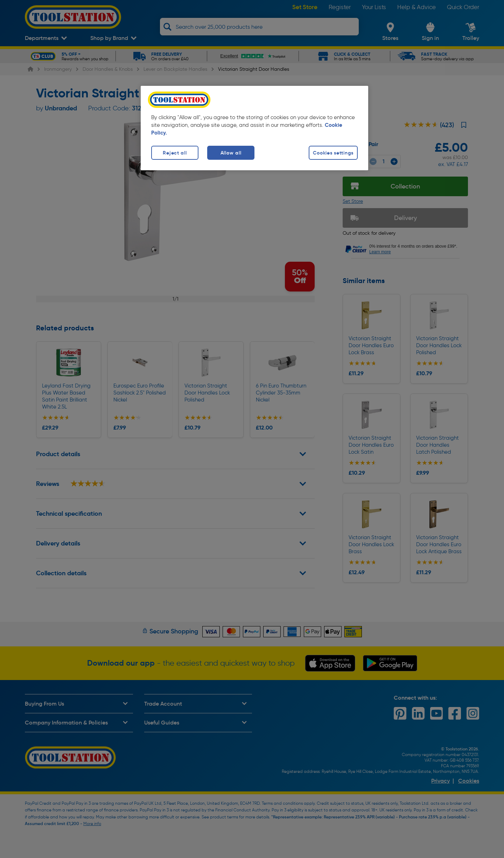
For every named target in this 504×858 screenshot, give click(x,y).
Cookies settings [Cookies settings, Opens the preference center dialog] (333, 153)
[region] (254, 128)
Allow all (231, 153)
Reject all (175, 153)
